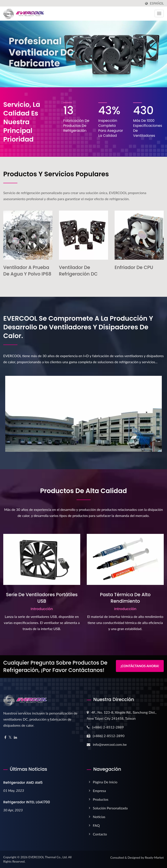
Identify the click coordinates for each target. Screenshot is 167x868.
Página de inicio (105, 782)
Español (157, 3)
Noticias (99, 817)
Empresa (99, 791)
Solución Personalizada (110, 808)
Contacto (100, 834)
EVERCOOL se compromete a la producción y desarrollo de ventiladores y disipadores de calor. (78, 327)
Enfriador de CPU (134, 267)
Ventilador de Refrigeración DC (78, 271)
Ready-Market (154, 857)
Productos (101, 799)
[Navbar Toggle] (159, 13)
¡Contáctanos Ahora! (140, 666)
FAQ (96, 825)
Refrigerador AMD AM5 (23, 783)
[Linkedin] (15, 737)
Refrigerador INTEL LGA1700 (27, 802)
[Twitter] (10, 737)
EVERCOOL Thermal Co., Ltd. (48, 857)
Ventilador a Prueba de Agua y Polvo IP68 (27, 271)
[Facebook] (5, 737)
